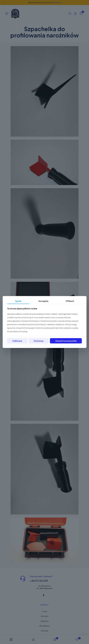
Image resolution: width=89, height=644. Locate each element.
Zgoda (18, 301)
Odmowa (17, 341)
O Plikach (70, 301)
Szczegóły (43, 301)
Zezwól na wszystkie (66, 341)
